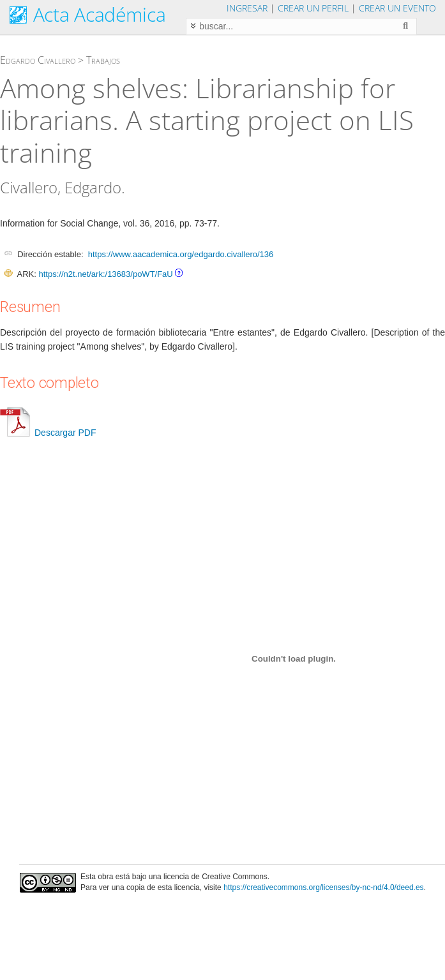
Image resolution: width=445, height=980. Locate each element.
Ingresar (247, 8)
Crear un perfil (313, 8)
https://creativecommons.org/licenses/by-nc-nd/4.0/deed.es (324, 887)
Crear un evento (397, 8)
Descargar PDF (48, 433)
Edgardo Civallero (38, 60)
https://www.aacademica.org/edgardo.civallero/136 (181, 254)
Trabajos (103, 60)
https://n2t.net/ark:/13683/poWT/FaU (105, 274)
